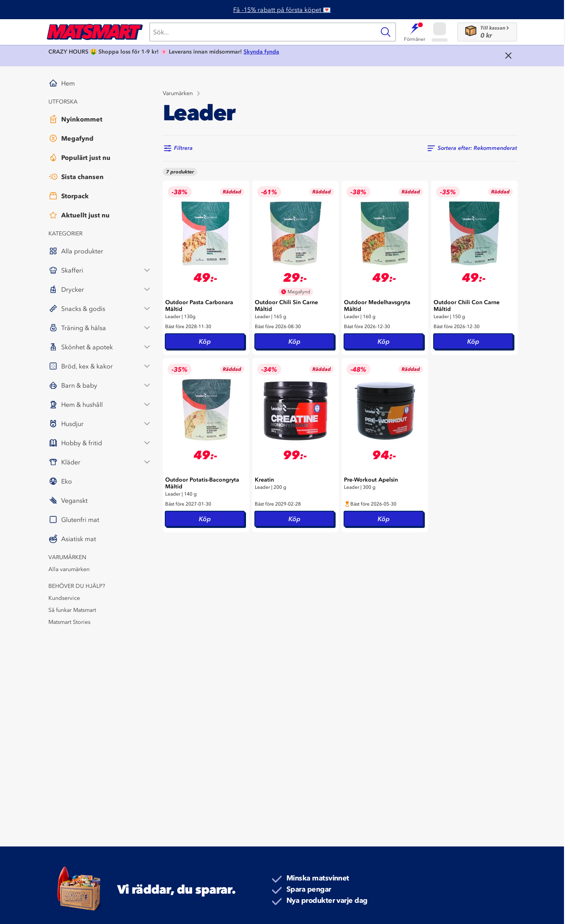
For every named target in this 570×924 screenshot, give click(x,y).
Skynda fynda (261, 52)
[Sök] (262, 32)
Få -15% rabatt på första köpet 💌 (282, 10)
